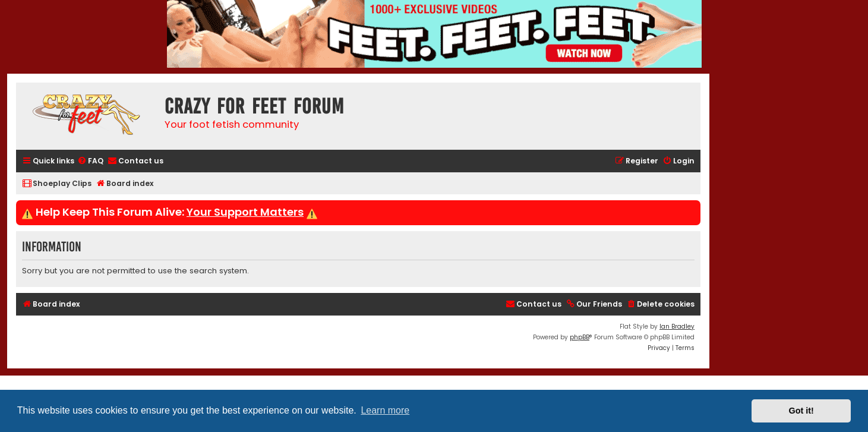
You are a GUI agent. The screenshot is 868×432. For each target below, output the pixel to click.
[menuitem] (90, 161)
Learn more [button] (385, 410)
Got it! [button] (801, 411)
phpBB (580, 337)
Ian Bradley (677, 327)
